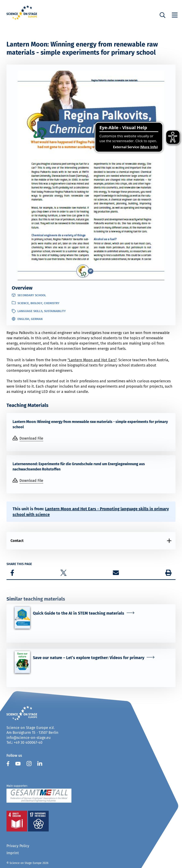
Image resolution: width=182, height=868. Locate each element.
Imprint (13, 853)
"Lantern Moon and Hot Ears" (92, 360)
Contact (17, 541)
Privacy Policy (18, 846)
